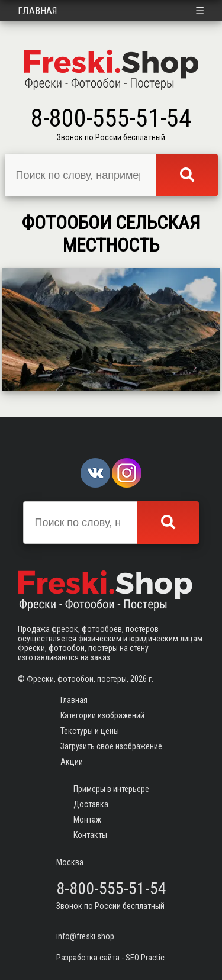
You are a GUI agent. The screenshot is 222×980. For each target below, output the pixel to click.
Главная (38, 11)
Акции (72, 762)
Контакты (90, 835)
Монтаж (87, 820)
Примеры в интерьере (111, 789)
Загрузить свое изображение (111, 746)
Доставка (91, 804)
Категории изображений (102, 715)
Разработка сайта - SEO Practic (110, 958)
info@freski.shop (85, 936)
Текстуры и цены (90, 731)
